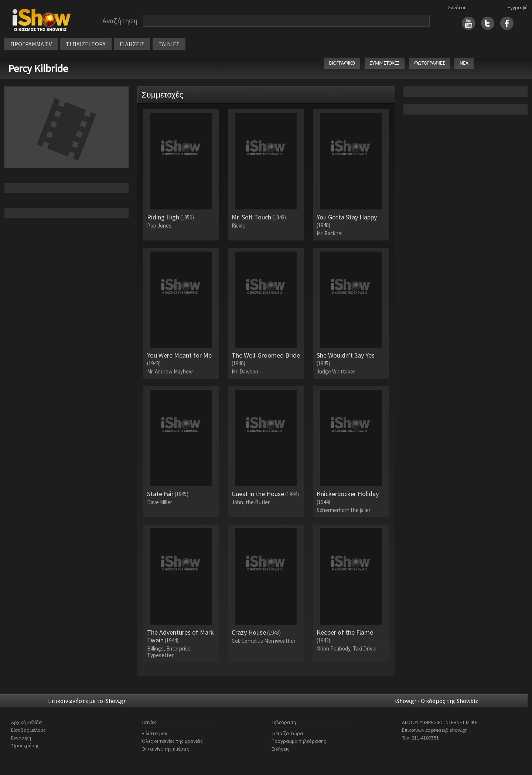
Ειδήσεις (281, 749)
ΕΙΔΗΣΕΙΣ (132, 44)
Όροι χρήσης (25, 745)
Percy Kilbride (38, 68)
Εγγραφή (518, 7)
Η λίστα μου (154, 733)
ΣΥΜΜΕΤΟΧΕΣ (385, 63)
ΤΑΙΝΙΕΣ (169, 44)
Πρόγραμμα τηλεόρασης (299, 741)
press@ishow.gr (449, 730)
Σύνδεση (457, 7)
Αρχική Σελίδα (27, 722)
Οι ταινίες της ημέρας (165, 749)
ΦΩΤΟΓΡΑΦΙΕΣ (429, 63)
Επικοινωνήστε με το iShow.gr (87, 701)
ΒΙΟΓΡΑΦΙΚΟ (342, 63)
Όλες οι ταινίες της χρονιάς (172, 741)
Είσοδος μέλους (28, 730)
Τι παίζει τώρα (287, 733)
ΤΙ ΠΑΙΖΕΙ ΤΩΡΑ (86, 44)
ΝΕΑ (464, 63)
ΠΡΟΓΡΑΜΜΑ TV (31, 44)
